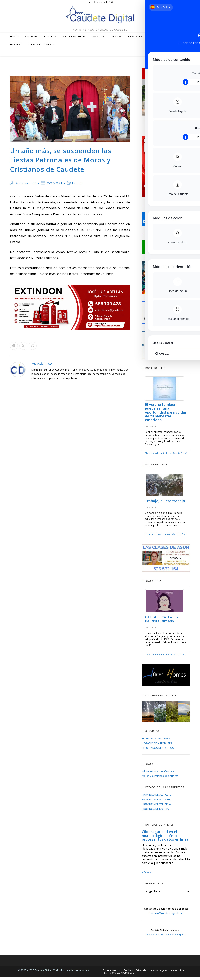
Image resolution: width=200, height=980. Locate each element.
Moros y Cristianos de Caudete (160, 779)
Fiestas (77, 186)
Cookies (128, 973)
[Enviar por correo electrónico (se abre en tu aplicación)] (177, 55)
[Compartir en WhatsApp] (33, 349)
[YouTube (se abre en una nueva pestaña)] (165, 55)
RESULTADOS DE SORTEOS (158, 751)
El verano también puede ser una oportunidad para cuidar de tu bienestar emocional (166, 415)
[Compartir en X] (23, 349)
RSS (105, 975)
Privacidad (142, 973)
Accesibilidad (178, 973)
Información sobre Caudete (158, 774)
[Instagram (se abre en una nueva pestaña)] (159, 55)
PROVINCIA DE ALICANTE (156, 802)
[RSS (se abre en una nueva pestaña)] (171, 55)
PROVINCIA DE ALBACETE (156, 798)
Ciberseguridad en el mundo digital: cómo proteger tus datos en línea (165, 838)
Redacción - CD (26, 186)
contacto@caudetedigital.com (166, 916)
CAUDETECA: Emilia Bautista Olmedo (162, 622)
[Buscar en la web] (186, 56)
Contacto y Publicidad (122, 975)
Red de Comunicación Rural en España (166, 938)
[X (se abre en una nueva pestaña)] (148, 55)
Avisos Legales (159, 973)
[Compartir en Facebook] (14, 349)
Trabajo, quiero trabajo (165, 504)
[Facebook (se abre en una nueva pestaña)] (154, 55)
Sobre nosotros (112, 973)
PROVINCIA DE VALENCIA (156, 807)
